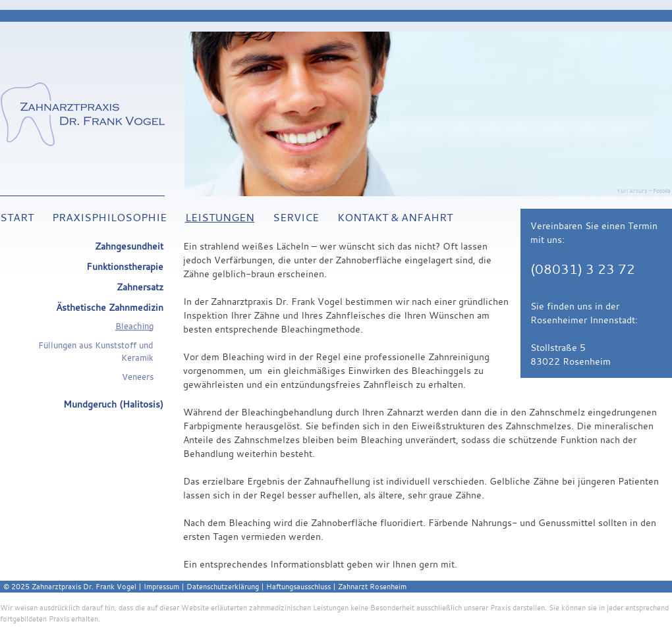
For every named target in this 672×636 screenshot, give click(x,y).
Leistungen (220, 217)
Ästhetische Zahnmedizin (110, 307)
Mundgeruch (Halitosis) (113, 404)
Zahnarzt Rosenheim (372, 586)
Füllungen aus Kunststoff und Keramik (96, 352)
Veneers (138, 377)
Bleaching (134, 326)
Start (17, 217)
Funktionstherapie (125, 266)
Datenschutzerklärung (223, 586)
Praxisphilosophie (109, 217)
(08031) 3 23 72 (583, 269)
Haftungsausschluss (298, 586)
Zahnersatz (140, 287)
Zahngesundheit (129, 246)
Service (296, 217)
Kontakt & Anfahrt (395, 217)
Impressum (161, 586)
